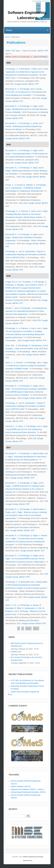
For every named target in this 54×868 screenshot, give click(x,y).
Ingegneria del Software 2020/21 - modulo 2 (28, 789)
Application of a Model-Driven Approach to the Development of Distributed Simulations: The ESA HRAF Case (26, 75)
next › (28, 628)
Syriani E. (17, 524)
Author (8, 51)
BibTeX (41, 51)
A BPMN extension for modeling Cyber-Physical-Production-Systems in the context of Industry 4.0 (25, 489)
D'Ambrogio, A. (12, 69)
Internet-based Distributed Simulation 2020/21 (28, 792)
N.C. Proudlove (25, 282)
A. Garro (32, 211)
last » (36, 628)
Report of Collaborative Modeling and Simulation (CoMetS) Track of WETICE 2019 (26, 254)
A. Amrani (18, 185)
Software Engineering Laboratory (33, 857)
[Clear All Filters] (40, 57)
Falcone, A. (10, 426)
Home (7, 37)
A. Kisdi (45, 69)
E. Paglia (34, 386)
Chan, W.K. (10, 346)
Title (13, 51)
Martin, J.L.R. (11, 605)
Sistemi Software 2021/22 (21, 787)
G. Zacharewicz (15, 188)
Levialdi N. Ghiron (36, 285)
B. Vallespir (28, 185)
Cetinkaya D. (11, 472)
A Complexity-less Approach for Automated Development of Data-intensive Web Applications (26, 311)
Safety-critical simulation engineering (25, 692)
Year (7, 54)
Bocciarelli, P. (11, 89)
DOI (12, 84)
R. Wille (18, 608)
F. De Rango (23, 611)
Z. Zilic (39, 608)
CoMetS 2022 (16, 652)
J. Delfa (34, 69)
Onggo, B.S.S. (11, 282)
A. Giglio (34, 106)
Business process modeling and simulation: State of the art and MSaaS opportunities (26, 515)
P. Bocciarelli (24, 69)
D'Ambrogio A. (26, 472)
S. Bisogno (20, 285)
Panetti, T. (10, 308)
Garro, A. (9, 363)
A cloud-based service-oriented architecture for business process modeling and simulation (25, 542)
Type (17, 51)
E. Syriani (35, 605)
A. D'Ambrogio (23, 89)
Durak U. (44, 469)
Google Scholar (21, 84)
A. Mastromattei (37, 453)
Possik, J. (9, 185)
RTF (46, 51)
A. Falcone (23, 211)
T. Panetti (43, 535)
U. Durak (38, 89)
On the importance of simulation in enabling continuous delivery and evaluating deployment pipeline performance (25, 334)
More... (11, 694)
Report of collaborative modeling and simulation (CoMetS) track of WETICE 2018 (25, 406)
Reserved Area (28, 860)
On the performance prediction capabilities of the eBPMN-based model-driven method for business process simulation (26, 392)
